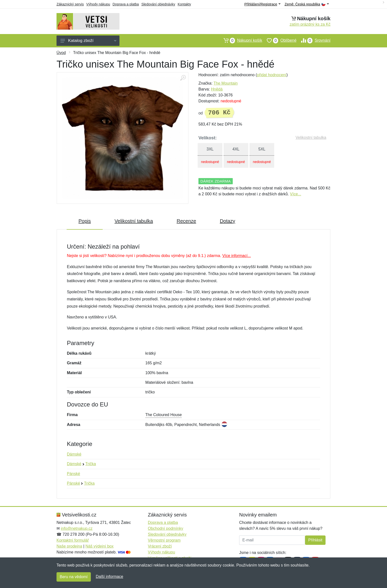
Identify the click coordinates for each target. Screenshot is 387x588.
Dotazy (228, 221)
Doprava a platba (126, 4)
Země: (307, 4)
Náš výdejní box (99, 546)
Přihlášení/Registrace (262, 4)
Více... (296, 194)
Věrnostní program (164, 540)
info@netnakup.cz (77, 528)
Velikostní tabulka (311, 138)
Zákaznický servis (70, 4)
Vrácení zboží (160, 546)
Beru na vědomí (74, 577)
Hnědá (217, 89)
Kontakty (184, 4)
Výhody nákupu (98, 4)
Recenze (186, 221)
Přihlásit (315, 540)
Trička (91, 464)
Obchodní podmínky (165, 528)
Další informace (109, 577)
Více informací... (237, 256)
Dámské (74, 454)
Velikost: (208, 138)
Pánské (73, 474)
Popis (85, 221)
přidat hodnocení (272, 75)
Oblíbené (279, 40)
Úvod (61, 53)
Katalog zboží (88, 41)
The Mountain (226, 83)
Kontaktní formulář (73, 540)
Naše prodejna (69, 546)
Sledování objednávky (158, 4)
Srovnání (313, 40)
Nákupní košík (241, 40)
